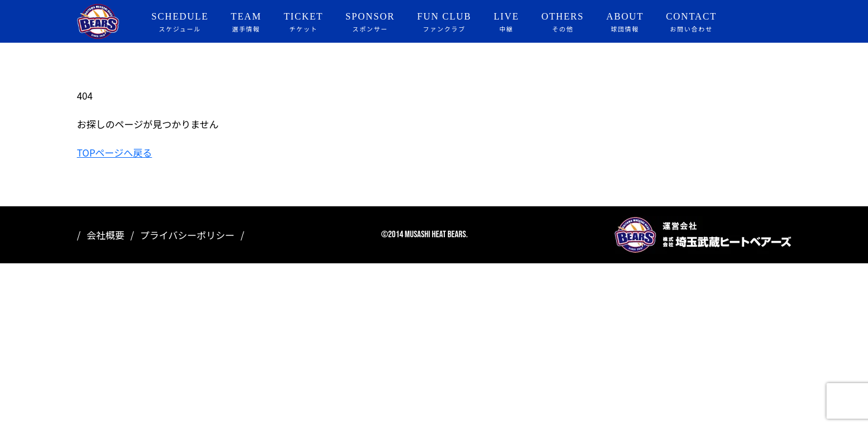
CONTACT (691, 23)
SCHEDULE (180, 23)
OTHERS (563, 23)
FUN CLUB (444, 23)
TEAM (246, 23)
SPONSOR (370, 23)
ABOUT (625, 23)
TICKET (303, 23)
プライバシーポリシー (187, 235)
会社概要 (105, 235)
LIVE (506, 23)
